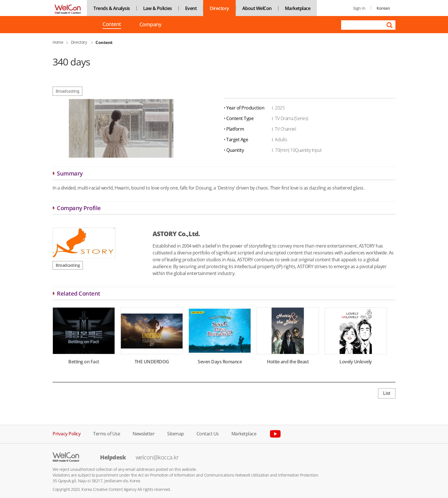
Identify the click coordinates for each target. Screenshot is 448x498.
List (387, 393)
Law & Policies (158, 8)
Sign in (359, 8)
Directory (219, 8)
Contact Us (208, 433)
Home (58, 42)
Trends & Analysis (112, 8)
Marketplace (298, 8)
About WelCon (257, 8)
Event (191, 8)
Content (112, 25)
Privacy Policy (67, 433)
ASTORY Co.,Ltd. (176, 234)
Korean (383, 8)
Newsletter (144, 433)
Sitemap (176, 433)
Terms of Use (107, 433)
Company (150, 24)
